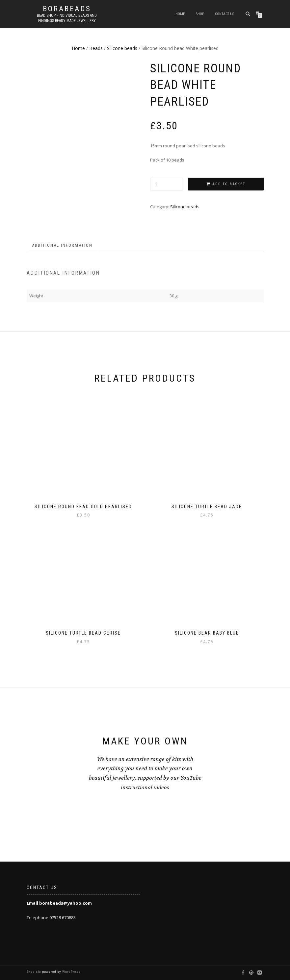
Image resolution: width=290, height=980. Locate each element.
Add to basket (229, 184)
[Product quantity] (167, 184)
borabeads (67, 9)
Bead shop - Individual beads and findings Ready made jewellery (67, 18)
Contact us (224, 14)
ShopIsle (34, 972)
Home (180, 14)
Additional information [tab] (62, 245)
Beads (96, 48)
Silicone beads (122, 48)
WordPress (71, 972)
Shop (200, 14)
